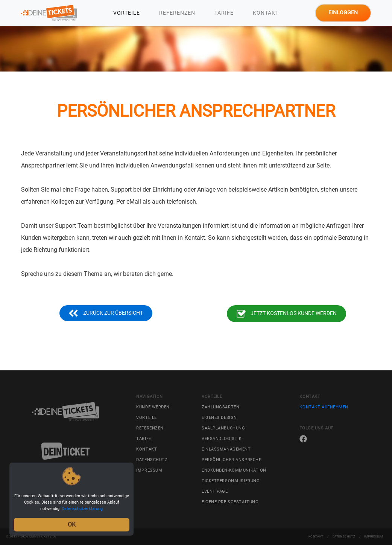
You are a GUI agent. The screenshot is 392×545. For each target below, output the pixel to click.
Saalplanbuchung (223, 428)
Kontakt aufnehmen (324, 407)
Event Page (215, 491)
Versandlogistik (222, 439)
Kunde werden (153, 407)
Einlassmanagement (226, 449)
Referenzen (177, 13)
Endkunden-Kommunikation (234, 470)
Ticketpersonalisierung (231, 481)
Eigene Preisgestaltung (230, 502)
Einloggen (343, 13)
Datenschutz (152, 460)
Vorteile (127, 13)
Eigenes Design (219, 418)
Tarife (224, 13)
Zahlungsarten (220, 407)
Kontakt (266, 13)
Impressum (149, 470)
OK (72, 524)
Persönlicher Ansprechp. (232, 460)
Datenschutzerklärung (82, 509)
